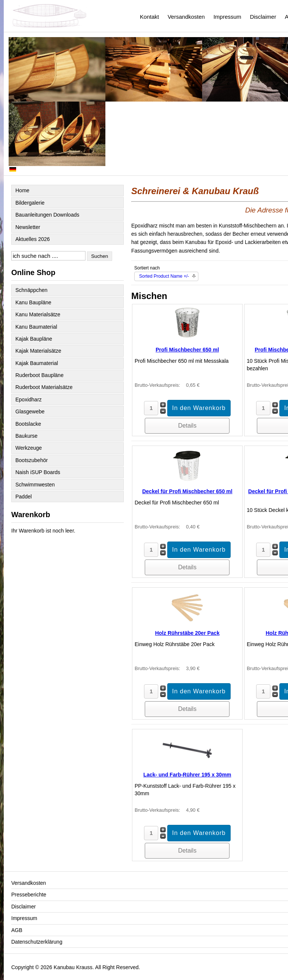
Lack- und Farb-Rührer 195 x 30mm (187, 775)
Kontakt (149, 17)
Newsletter (28, 227)
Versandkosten (186, 17)
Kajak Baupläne (34, 339)
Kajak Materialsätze (38, 351)
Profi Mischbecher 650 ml (187, 350)
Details (187, 426)
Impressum (227, 17)
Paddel (24, 497)
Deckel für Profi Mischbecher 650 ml (187, 491)
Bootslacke (28, 424)
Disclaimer (263, 17)
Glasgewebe (30, 411)
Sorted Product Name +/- (164, 276)
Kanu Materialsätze (38, 314)
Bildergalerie (30, 203)
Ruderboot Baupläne (39, 375)
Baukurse (26, 436)
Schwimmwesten (35, 485)
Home (22, 190)
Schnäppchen (31, 290)
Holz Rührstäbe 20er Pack (187, 633)
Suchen (100, 256)
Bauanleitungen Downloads (47, 215)
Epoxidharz (28, 399)
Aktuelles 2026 (33, 239)
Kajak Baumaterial (37, 363)
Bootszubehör (31, 460)
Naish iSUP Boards (38, 472)
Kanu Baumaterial (36, 327)
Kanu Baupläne (33, 302)
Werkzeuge (29, 448)
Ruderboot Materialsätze (44, 387)
